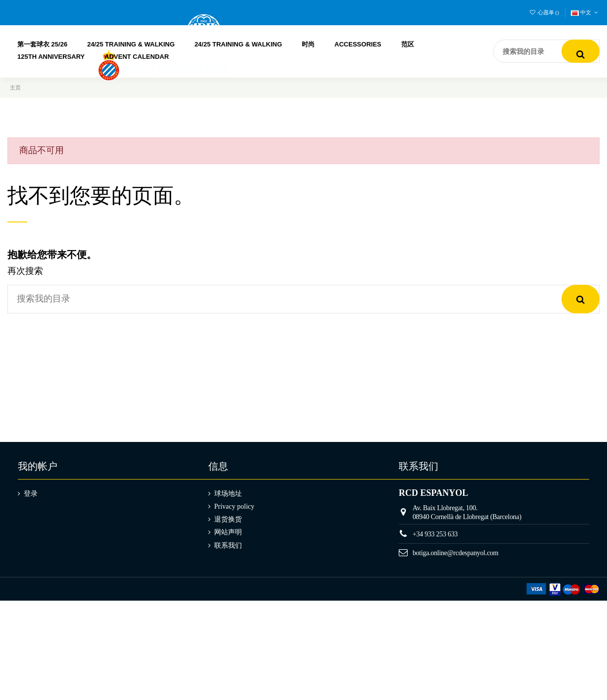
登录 (31, 494)
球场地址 (228, 494)
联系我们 (228, 546)
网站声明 (228, 532)
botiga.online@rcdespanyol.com (456, 553)
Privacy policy (234, 506)
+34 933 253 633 (435, 534)
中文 (585, 12)
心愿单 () (545, 12)
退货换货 (228, 519)
